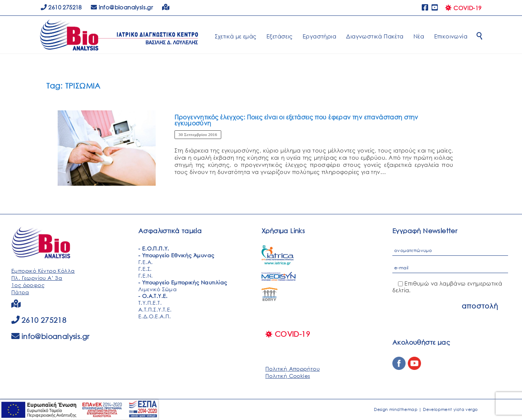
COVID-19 (463, 8)
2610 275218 (61, 7)
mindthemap (403, 409)
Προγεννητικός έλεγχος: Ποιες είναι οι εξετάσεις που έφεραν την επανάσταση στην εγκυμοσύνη (296, 120)
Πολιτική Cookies (288, 376)
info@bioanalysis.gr (56, 336)
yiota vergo (465, 409)
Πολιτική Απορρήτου (292, 369)
